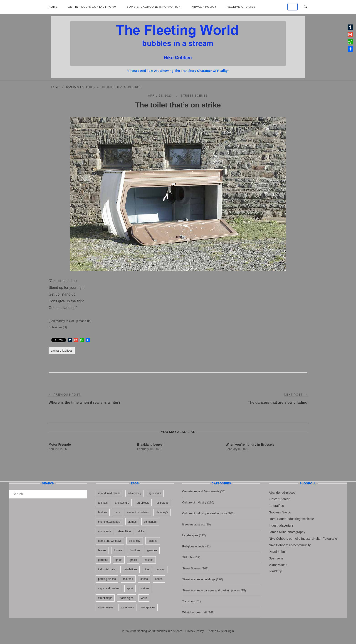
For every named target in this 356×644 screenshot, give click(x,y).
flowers (118, 550)
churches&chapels (109, 522)
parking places (107, 579)
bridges (103, 512)
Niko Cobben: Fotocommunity (290, 545)
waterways (127, 608)
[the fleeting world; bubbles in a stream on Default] (293, 7)
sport (130, 588)
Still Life (188, 557)
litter (147, 569)
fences (102, 550)
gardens (103, 560)
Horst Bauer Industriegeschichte (291, 519)
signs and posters (109, 588)
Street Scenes (194, 96)
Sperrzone (276, 558)
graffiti (133, 560)
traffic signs (126, 598)
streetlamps (105, 598)
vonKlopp (275, 571)
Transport (189, 601)
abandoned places (109, 493)
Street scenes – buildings (199, 579)
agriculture (155, 493)
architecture (122, 503)
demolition (125, 531)
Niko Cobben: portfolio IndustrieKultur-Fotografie (303, 539)
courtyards (104, 531)
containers (150, 522)
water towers (106, 608)
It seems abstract (194, 524)
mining (161, 569)
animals (103, 503)
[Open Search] (305, 7)
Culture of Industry (194, 502)
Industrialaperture (281, 525)
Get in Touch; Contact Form (92, 7)
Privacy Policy (204, 7)
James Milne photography (287, 532)
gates (119, 560)
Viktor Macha (278, 565)
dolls (141, 531)
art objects (143, 503)
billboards (162, 503)
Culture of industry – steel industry (205, 513)
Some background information (154, 7)
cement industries (138, 512)
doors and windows (110, 541)
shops (159, 579)
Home (53, 7)
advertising (134, 493)
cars (117, 512)
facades (153, 541)
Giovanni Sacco (280, 512)
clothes (132, 522)
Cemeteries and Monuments (201, 491)
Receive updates (241, 7)
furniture (135, 550)
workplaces (148, 608)
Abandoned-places (282, 493)
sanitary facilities (80, 87)
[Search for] (48, 494)
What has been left (195, 612)
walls (144, 598)
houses (149, 560)
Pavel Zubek (278, 552)
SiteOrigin (227, 631)
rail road (128, 579)
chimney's (162, 512)
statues (145, 588)
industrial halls (107, 569)
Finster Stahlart (280, 499)
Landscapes (190, 535)
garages (152, 550)
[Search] (82, 492)
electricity (135, 541)
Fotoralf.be (276, 506)
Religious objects (193, 546)
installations (130, 569)
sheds (144, 579)
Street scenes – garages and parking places (211, 590)
